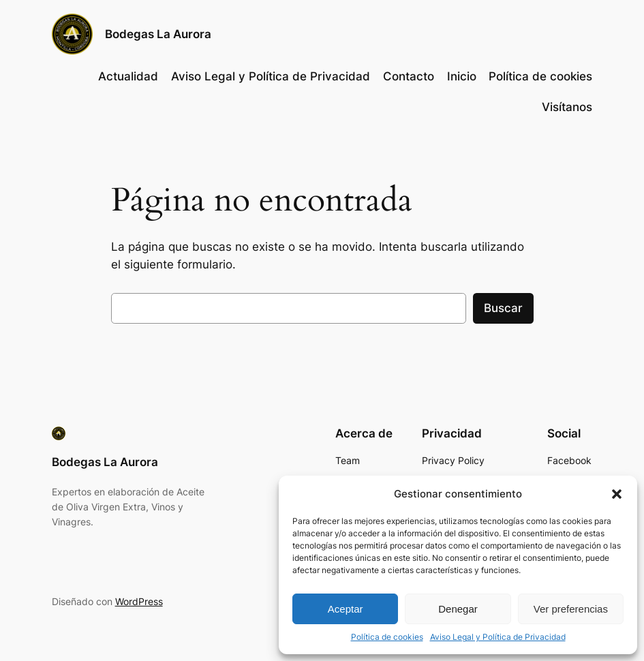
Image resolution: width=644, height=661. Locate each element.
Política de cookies (387, 637)
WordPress (139, 601)
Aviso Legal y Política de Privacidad (498, 637)
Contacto (409, 76)
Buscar (503, 308)
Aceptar (346, 609)
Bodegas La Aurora (158, 34)
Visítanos (567, 107)
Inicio (462, 76)
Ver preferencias (571, 609)
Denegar (458, 609)
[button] (617, 494)
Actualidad (128, 76)
